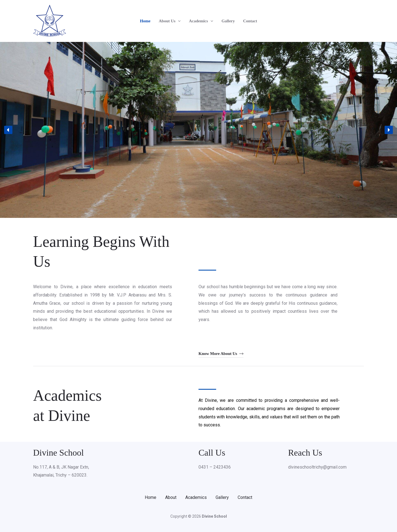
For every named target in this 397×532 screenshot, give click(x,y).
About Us (170, 21)
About (171, 497)
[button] (178, 21)
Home (145, 21)
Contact (250, 21)
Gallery (228, 21)
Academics (201, 21)
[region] (198, 130)
